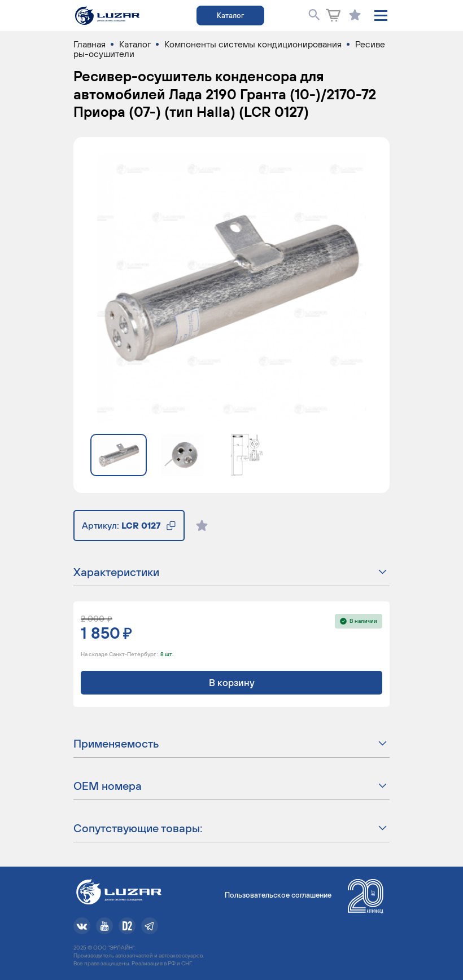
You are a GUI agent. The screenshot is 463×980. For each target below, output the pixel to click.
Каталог (230, 16)
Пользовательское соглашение (278, 895)
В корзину (232, 683)
